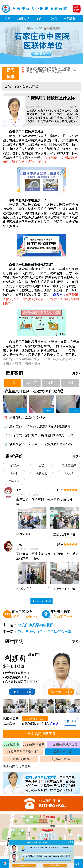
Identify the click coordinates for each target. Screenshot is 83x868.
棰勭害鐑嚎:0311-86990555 (39, 843)
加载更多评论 (41, 601)
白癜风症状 (30, 87)
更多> (76, 373)
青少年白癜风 (60, 759)
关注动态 (53, 724)
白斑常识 (23, 19)
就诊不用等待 (63, 617)
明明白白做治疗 (24, 617)
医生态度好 (69, 465)
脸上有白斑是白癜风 (17, 766)
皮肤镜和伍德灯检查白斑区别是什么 (51, 71)
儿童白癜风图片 (34, 744)
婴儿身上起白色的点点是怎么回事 (45, 632)
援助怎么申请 (63, 752)
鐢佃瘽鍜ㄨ (24, 865)
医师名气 (14, 481)
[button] (40, 62)
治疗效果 (14, 465)
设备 (39, 19)
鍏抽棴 (70, 842)
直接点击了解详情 (64, 535)
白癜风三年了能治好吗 (23, 752)
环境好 (69, 473)
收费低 (14, 473)
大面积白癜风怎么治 (64, 744)
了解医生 (22, 692)
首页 (8, 19)
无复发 (42, 465)
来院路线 (70, 19)
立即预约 (70, 721)
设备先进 (41, 473)
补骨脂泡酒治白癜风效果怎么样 (48, 68)
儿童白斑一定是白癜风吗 (44, 73)
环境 (54, 19)
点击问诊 (61, 692)
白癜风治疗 (58, 295)
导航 (8, 87)
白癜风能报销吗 (20, 759)
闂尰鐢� (55, 865)
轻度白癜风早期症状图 (36, 625)
